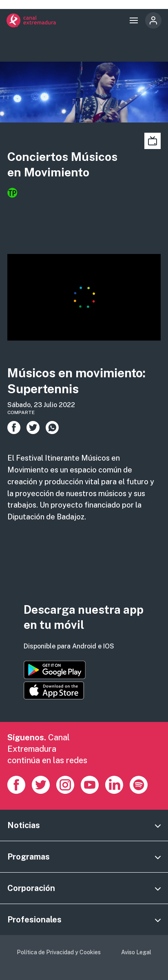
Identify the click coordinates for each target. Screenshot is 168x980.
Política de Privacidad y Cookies (59, 952)
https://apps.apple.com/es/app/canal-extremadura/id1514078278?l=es (54, 690)
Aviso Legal (136, 952)
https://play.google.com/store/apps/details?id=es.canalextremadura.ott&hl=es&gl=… (55, 670)
